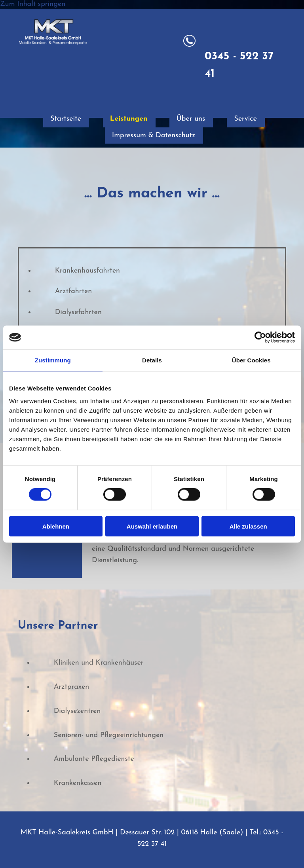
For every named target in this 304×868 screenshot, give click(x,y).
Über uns (192, 119)
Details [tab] (152, 360)
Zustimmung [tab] (53, 360)
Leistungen (129, 119)
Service (247, 119)
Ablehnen (56, 526)
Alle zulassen (248, 526)
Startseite (65, 119)
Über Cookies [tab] (251, 360)
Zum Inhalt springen (33, 4)
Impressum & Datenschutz (154, 136)
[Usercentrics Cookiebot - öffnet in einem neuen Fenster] (260, 337)
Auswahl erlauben (152, 526)
